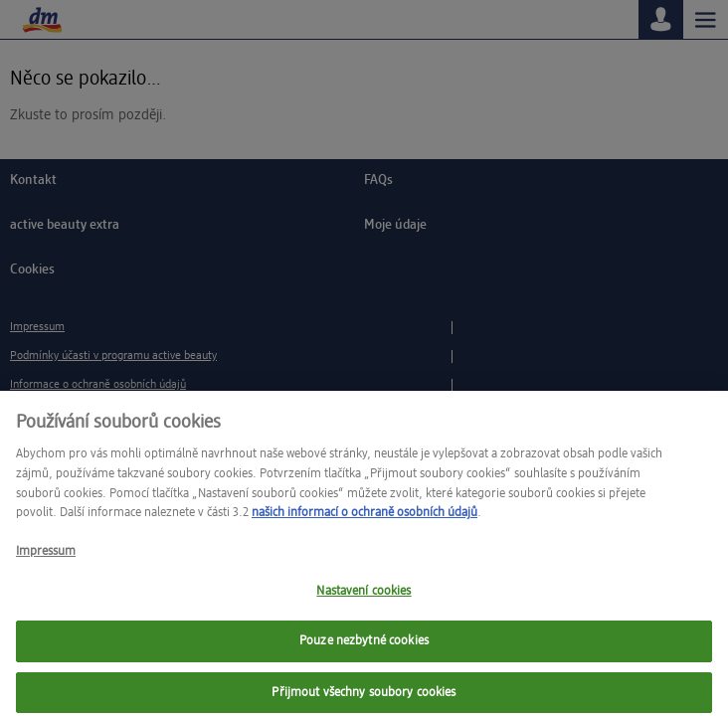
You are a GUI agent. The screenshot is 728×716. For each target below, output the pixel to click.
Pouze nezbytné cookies (364, 648)
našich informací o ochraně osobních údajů (364, 520)
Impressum (46, 558)
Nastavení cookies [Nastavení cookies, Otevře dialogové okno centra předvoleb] (364, 597)
